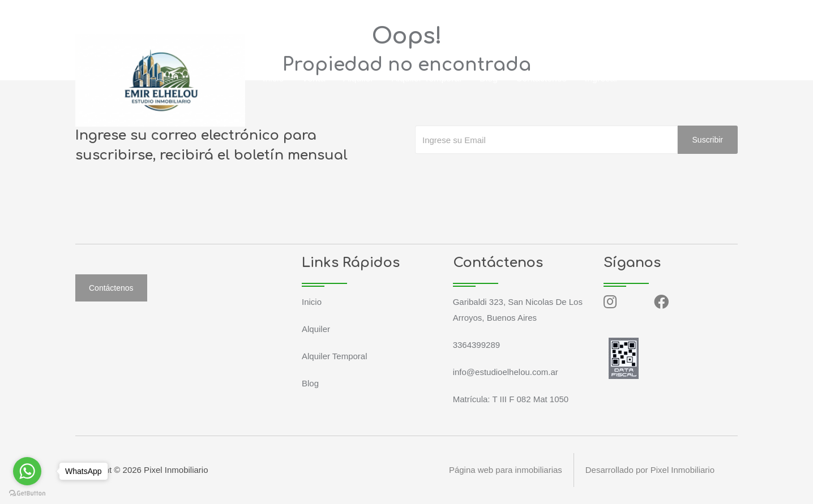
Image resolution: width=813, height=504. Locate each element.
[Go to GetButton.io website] (27, 493)
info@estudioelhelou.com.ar (208, 14)
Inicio (273, 78)
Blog (489, 78)
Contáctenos (541, 78)
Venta (313, 78)
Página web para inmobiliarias (505, 470)
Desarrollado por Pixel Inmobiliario (650, 470)
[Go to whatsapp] (27, 471)
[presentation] (501, 176)
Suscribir (708, 140)
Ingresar (602, 78)
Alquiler (358, 78)
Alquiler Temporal (427, 78)
